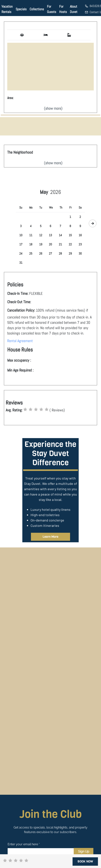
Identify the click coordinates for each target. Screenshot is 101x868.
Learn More (50, 537)
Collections (37, 9)
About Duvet (74, 9)
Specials (21, 9)
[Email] (41, 852)
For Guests (52, 9)
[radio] (25, 409)
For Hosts (63, 9)
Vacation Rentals (7, 9)
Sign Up (84, 851)
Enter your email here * (24, 844)
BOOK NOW (85, 861)
